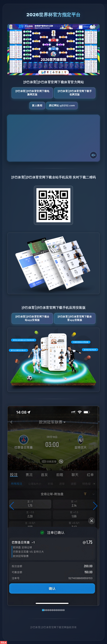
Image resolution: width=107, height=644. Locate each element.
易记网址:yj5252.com (62, 105)
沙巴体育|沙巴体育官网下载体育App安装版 (75, 318)
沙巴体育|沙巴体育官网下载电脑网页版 (32, 93)
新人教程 (37, 105)
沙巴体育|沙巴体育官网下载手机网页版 (75, 93)
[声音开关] (93, 155)
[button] (12, 506)
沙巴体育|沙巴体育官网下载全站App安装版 (32, 318)
